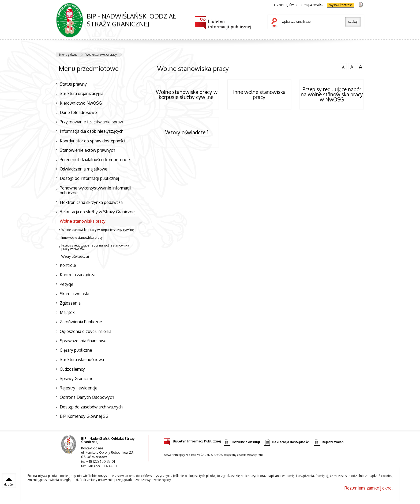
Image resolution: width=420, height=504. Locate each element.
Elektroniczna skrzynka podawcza (91, 202)
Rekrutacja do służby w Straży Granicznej (98, 212)
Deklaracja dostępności (287, 442)
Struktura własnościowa (82, 359)
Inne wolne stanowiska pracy (82, 238)
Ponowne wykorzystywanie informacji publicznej (95, 190)
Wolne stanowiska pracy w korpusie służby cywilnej (98, 230)
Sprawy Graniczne (77, 378)
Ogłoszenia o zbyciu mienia (86, 331)
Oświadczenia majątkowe (84, 169)
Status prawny (73, 84)
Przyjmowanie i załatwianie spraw (91, 122)
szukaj (275, 23)
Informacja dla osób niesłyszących (92, 131)
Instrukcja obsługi (242, 442)
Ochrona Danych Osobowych (87, 397)
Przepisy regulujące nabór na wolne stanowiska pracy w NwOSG (95, 247)
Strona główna (68, 55)
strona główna (286, 5)
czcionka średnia (352, 67)
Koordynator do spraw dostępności (92, 141)
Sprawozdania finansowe (83, 341)
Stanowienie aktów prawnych (87, 150)
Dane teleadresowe (78, 112)
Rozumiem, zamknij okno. (369, 488)
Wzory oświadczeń (75, 257)
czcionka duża (361, 67)
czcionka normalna (343, 66)
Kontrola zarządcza (78, 275)
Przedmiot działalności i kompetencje (95, 160)
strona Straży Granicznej (361, 4)
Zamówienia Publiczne (81, 322)
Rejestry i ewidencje (79, 388)
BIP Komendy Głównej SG (84, 416)
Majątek (67, 312)
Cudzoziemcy (72, 369)
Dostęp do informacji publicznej (89, 178)
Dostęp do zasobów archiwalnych (91, 407)
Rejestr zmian (329, 442)
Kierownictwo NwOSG (81, 103)
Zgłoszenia (70, 303)
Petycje (67, 284)
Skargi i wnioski (74, 294)
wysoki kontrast (341, 5)
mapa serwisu (312, 5)
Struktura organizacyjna (82, 93)
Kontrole (68, 265)
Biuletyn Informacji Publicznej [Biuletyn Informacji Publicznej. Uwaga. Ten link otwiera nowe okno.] (192, 440)
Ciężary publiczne (76, 350)
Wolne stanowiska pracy (101, 55)
